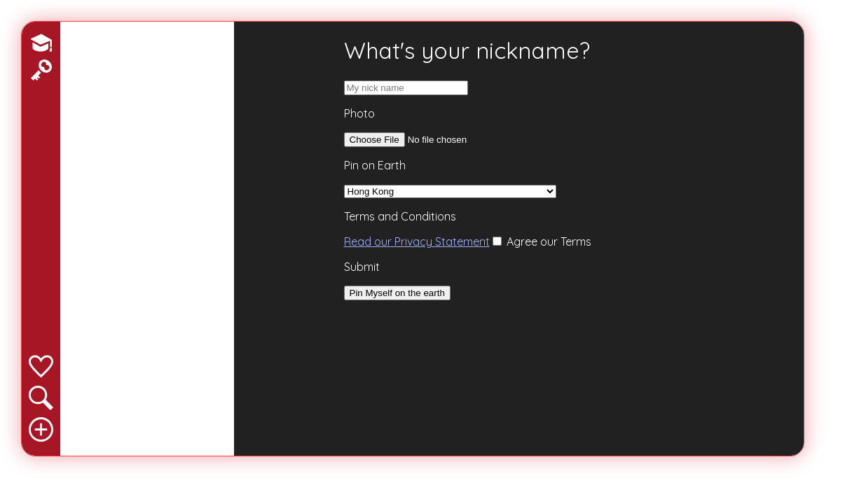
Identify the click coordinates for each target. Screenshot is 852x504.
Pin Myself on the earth (397, 293)
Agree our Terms (542, 241)
